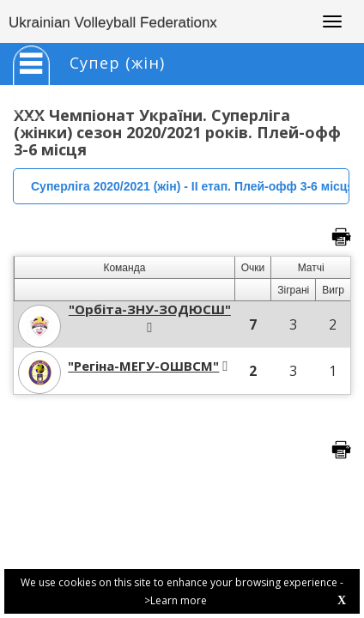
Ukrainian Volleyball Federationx (113, 23)
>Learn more (176, 600)
